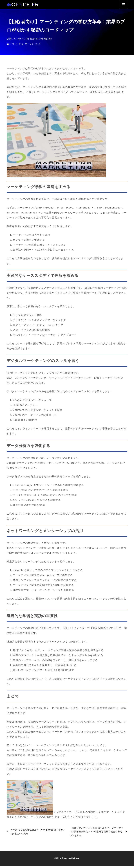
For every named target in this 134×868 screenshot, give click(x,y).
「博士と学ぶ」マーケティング (26, 46)
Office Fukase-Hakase (67, 860)
